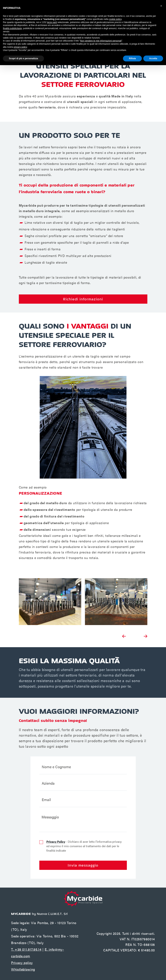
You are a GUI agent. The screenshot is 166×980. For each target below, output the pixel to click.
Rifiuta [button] (132, 58)
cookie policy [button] (115, 19)
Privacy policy (22, 963)
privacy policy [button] (20, 47)
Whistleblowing (23, 969)
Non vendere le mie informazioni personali (101, 41)
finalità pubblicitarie (12, 28)
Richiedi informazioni (83, 299)
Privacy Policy (56, 842)
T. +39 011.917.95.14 (26, 949)
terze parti (52, 22)
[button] (161, 6)
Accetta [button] (153, 58)
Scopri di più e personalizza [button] (23, 58)
